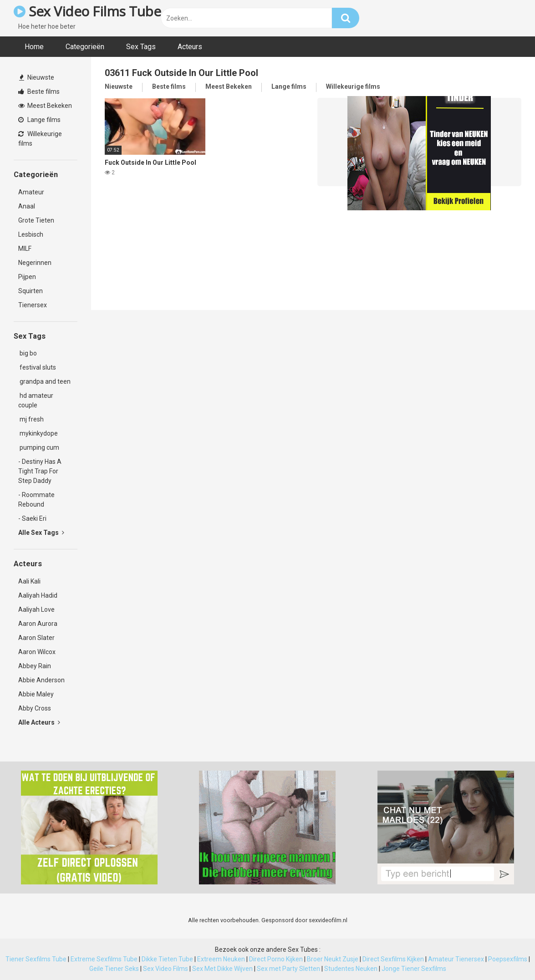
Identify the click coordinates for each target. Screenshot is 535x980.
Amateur (31, 192)
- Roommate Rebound (36, 500)
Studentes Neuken (351, 969)
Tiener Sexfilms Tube (36, 959)
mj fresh (31, 419)
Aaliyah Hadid (38, 595)
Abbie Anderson (41, 680)
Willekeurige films (40, 139)
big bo (28, 353)
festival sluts (37, 367)
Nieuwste (37, 77)
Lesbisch (31, 234)
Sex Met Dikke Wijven (222, 969)
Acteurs (190, 47)
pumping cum (39, 447)
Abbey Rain (35, 666)
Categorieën (85, 47)
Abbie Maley (36, 694)
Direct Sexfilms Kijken (393, 959)
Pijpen (27, 277)
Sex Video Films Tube (87, 11)
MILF (25, 249)
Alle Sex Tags (41, 533)
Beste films (39, 91)
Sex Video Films (166, 969)
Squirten (31, 291)
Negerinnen (35, 263)
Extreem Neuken (221, 959)
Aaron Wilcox (37, 652)
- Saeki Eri (32, 518)
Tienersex (33, 305)
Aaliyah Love (36, 609)
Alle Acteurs (39, 722)
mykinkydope (38, 433)
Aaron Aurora (38, 624)
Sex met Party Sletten (288, 969)
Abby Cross (35, 708)
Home (34, 47)
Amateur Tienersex (456, 959)
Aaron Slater (36, 638)
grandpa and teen (44, 381)
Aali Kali (29, 581)
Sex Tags (141, 47)
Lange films (39, 120)
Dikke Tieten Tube (167, 959)
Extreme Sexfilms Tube (104, 959)
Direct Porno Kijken (276, 959)
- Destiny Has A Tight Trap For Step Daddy (40, 471)
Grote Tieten (36, 220)
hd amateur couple (36, 400)
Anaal (27, 206)
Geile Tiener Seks (114, 969)
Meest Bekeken (45, 106)
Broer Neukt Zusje (333, 959)
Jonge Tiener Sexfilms (414, 969)
